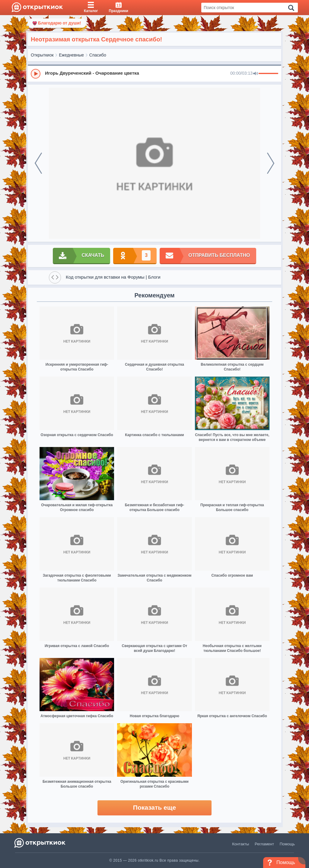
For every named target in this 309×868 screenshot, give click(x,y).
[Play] (36, 74)
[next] (271, 163)
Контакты (241, 844)
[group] (154, 73)
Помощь (287, 844)
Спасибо (98, 55)
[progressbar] (268, 74)
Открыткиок (42, 55)
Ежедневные (71, 55)
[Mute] (256, 74)
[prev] (38, 163)
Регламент (264, 844)
